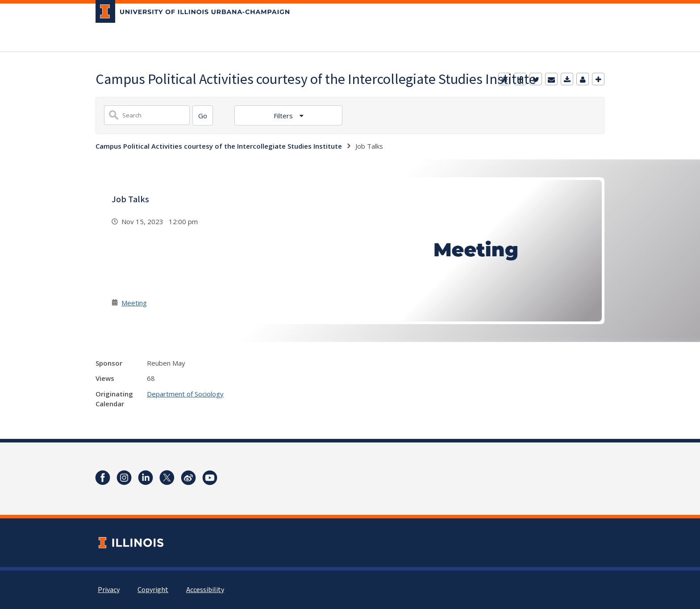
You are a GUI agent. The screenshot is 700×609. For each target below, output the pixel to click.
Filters (284, 116)
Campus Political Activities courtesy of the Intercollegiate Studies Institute (219, 146)
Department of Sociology (185, 394)
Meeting (134, 303)
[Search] (203, 115)
